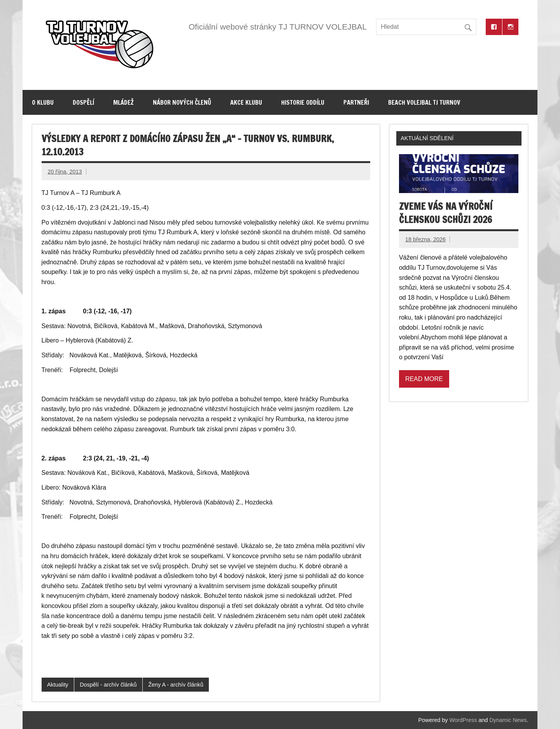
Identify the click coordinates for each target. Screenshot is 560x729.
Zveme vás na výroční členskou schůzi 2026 (446, 213)
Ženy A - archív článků (176, 685)
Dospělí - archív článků (108, 685)
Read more (424, 379)
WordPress (463, 720)
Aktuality (58, 685)
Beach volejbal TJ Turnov (424, 102)
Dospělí (83, 102)
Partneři (356, 102)
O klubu (43, 102)
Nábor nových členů (182, 102)
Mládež (123, 102)
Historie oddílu (303, 102)
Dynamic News (508, 720)
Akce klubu (246, 102)
